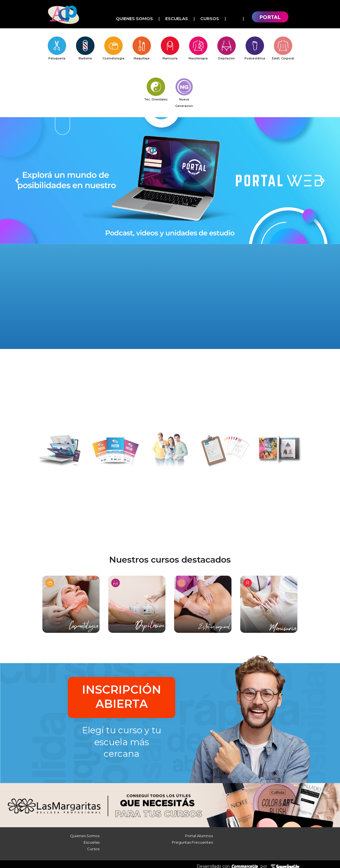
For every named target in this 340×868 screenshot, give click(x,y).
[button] (17, 183)
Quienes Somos (134, 19)
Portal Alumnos (199, 832)
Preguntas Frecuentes (192, 839)
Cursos (210, 19)
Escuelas (177, 19)
